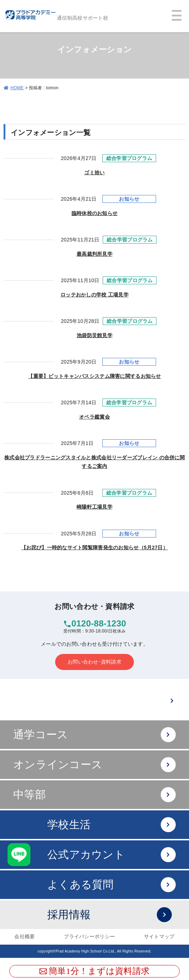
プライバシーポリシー (89, 936)
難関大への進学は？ (108, 701)
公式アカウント (112, 855)
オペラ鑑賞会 (94, 417)
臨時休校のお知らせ (95, 213)
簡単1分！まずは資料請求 (94, 971)
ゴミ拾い (94, 172)
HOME (17, 88)
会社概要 (25, 936)
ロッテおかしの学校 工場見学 (94, 295)
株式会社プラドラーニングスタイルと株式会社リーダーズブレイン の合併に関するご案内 (94, 462)
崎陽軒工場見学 (94, 507)
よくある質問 (112, 885)
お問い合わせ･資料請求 (94, 662)
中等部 (94, 795)
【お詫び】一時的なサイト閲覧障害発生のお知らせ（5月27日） (94, 547)
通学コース (94, 735)
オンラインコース (94, 765)
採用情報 (110, 915)
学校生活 (112, 825)
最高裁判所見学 (94, 254)
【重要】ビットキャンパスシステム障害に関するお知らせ (94, 376)
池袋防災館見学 (94, 335)
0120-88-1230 (99, 623)
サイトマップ (159, 936)
